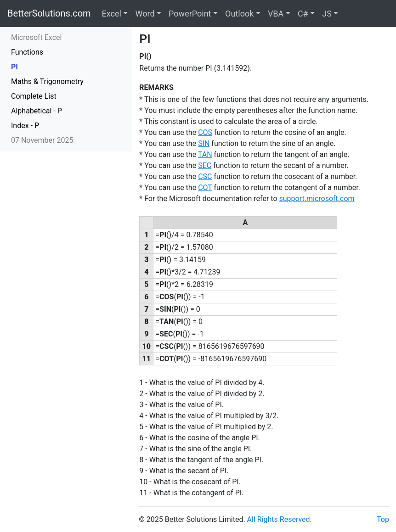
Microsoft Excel (36, 37)
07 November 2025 (42, 140)
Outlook (239, 14)
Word (145, 14)
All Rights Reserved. (280, 519)
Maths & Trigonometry (47, 81)
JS (327, 14)
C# (303, 14)
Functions (27, 52)
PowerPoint (190, 14)
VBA (276, 14)
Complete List (34, 96)
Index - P (25, 126)
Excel (112, 14)
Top (383, 519)
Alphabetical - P (37, 111)
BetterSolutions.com (49, 13)
